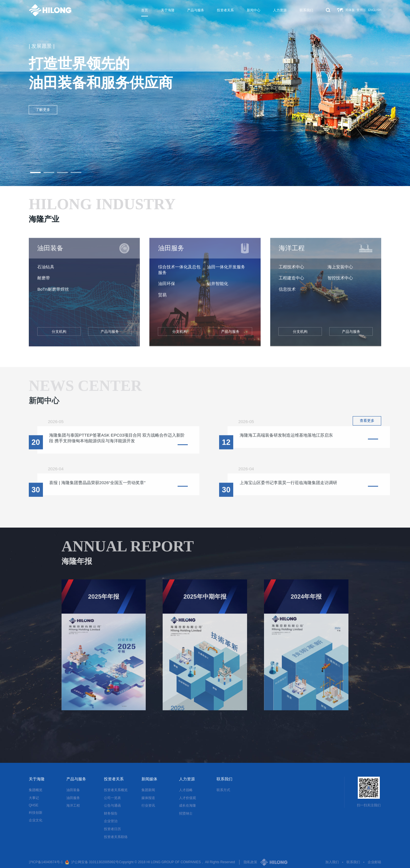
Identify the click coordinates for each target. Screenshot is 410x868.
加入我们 (332, 862)
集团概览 (36, 790)
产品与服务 (196, 10)
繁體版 (361, 10)
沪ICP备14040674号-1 (46, 862)
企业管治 (111, 821)
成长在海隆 (187, 806)
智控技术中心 (340, 281)
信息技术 (287, 292)
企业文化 (36, 820)
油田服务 (73, 798)
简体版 (350, 10)
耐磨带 (44, 281)
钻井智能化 (218, 287)
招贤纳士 (186, 813)
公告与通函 (112, 806)
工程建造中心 (291, 281)
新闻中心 (254, 10)
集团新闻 (148, 790)
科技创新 (36, 813)
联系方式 (223, 790)
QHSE (34, 805)
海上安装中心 (340, 270)
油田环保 (167, 287)
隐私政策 (250, 862)
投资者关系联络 (116, 837)
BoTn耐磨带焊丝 (53, 292)
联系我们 (306, 10)
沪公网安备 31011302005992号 (95, 862)
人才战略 (186, 790)
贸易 (162, 298)
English (375, 10)
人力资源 (280, 10)
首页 (145, 10)
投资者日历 (112, 829)
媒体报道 (148, 798)
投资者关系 (225, 10)
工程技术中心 (291, 270)
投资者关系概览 (116, 790)
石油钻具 (46, 270)
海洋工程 (73, 806)
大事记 (34, 798)
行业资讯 (148, 806)
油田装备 (73, 790)
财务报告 (111, 813)
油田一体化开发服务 (226, 270)
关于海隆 (168, 10)
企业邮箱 (374, 862)
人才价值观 (187, 798)
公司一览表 (112, 798)
